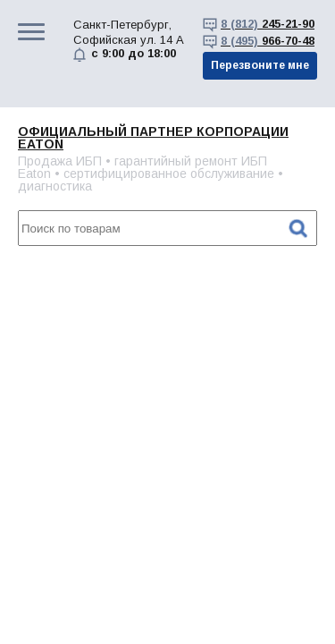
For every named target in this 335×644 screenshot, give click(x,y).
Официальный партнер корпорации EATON (153, 138)
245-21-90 (268, 24)
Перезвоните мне (260, 65)
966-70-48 (268, 41)
